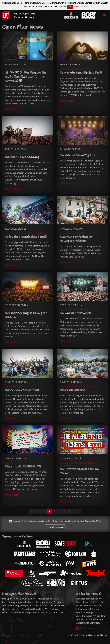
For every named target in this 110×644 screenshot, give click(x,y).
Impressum (8, 635)
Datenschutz (24, 635)
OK (70, 7)
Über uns (9, 641)
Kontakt (38, 635)
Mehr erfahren (81, 7)
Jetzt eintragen (55, 527)
